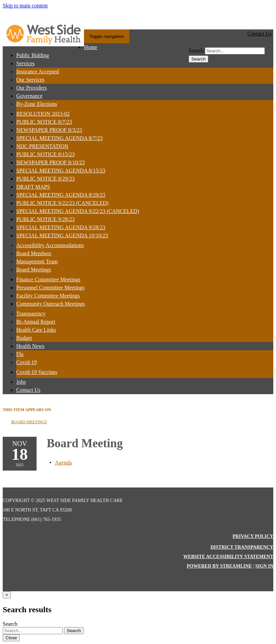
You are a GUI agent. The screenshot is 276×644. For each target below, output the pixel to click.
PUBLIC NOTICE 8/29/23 (45, 179)
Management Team (37, 261)
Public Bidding (33, 55)
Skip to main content (25, 6)
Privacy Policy (253, 536)
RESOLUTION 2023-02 (43, 114)
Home (91, 47)
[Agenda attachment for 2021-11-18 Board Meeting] (63, 463)
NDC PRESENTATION (42, 146)
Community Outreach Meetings (51, 304)
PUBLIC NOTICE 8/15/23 (45, 154)
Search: (197, 51)
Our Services (30, 80)
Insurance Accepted (38, 71)
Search (198, 59)
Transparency (31, 314)
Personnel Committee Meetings (50, 288)
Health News (30, 346)
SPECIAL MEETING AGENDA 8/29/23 (61, 195)
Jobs (21, 382)
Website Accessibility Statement (228, 557)
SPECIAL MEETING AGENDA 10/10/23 (62, 235)
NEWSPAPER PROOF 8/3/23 (49, 130)
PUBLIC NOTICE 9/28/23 (45, 219)
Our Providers (31, 88)
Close (11, 638)
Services (25, 63)
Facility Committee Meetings (48, 296)
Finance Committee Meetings (48, 279)
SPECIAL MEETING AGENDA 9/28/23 (61, 227)
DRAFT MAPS (33, 187)
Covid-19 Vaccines (37, 372)
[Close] (7, 595)
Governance (29, 96)
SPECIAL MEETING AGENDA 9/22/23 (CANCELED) (78, 211)
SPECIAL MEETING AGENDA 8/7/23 (59, 138)
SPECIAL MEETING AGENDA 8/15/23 (61, 171)
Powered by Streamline (219, 566)
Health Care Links (36, 330)
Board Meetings (34, 270)
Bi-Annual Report (36, 322)
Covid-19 (26, 362)
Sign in (264, 566)
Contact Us (28, 390)
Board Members (34, 253)
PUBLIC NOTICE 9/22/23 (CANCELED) (62, 203)
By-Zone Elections (37, 104)
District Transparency (242, 547)
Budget (24, 338)
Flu (20, 354)
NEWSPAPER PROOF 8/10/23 (50, 162)
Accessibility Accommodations (50, 245)
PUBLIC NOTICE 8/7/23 (44, 122)
